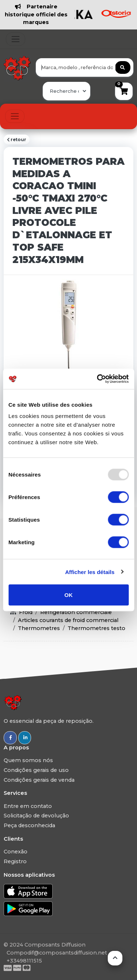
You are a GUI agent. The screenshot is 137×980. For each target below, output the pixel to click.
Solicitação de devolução (36, 816)
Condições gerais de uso (36, 770)
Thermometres (39, 628)
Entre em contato (28, 806)
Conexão (16, 852)
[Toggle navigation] (16, 39)
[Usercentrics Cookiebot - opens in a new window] (98, 379)
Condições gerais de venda (39, 780)
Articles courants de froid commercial (68, 620)
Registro (15, 861)
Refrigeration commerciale (76, 612)
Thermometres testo (96, 628)
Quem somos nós (28, 760)
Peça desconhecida (29, 825)
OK (68, 595)
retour (17, 140)
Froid (26, 612)
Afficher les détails (90, 572)
